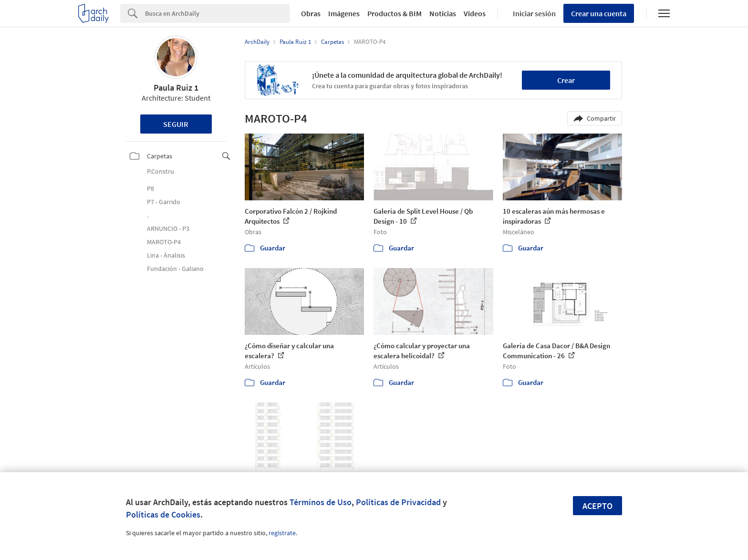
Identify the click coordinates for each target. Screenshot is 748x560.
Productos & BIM (395, 13)
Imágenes (344, 13)
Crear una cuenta (599, 13)
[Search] (217, 13)
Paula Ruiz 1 (176, 88)
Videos (475, 13)
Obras (311, 13)
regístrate (282, 533)
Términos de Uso (321, 502)
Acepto (597, 506)
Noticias (443, 13)
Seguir (176, 124)
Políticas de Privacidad (398, 502)
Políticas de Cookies (163, 514)
